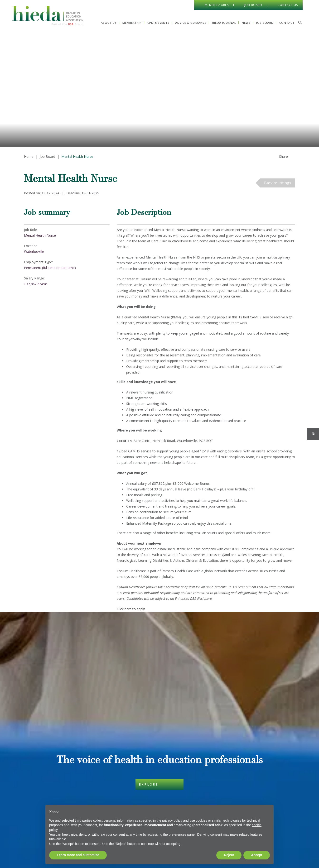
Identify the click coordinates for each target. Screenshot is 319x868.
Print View (31, 848)
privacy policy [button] (172, 820)
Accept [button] (257, 855)
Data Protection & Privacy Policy (142, 767)
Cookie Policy (127, 759)
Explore (149, 689)
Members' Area (217, 5)
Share (283, 156)
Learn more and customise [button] (78, 855)
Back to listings (278, 183)
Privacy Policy (127, 774)
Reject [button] (229, 855)
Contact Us (288, 5)
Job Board (253, 5)
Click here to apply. (132, 609)
